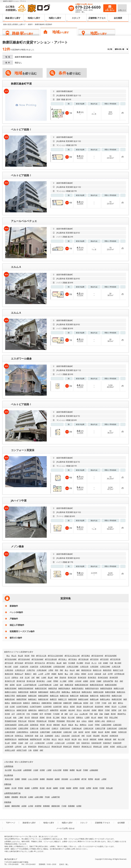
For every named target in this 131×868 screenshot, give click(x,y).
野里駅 (21, 788)
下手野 (97, 703)
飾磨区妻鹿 (73, 699)
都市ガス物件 (16, 638)
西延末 (64, 717)
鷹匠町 (101, 710)
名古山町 (8, 717)
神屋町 (54, 674)
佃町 (66, 714)
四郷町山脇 (77, 703)
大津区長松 (9, 670)
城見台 (66, 707)
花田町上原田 (23, 725)
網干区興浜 (86, 656)
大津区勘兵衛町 (59, 667)
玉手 (13, 714)
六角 (30, 750)
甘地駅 (62, 788)
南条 (15, 717)
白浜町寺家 (57, 707)
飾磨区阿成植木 (64, 688)
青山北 (14, 656)
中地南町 (35, 714)
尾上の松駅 (17, 770)
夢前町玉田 (67, 747)
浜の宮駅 (8, 770)
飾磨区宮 (53, 699)
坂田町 (12, 685)
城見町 (72, 707)
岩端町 (106, 663)
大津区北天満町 (73, 667)
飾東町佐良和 (17, 703)
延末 (78, 721)
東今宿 (49, 725)
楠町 (38, 677)
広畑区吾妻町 (106, 725)
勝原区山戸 (19, 674)
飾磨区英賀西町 (111, 685)
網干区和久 (51, 663)
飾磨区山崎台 (105, 699)
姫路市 (30, 24)
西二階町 (56, 717)
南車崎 (101, 739)
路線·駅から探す (13, 18)
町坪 (41, 714)
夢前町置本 (32, 747)
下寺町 (104, 703)
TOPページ (11, 823)
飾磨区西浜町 (10, 699)
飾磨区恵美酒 (23, 692)
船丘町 (101, 732)
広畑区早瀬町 (45, 732)
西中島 (49, 717)
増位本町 (105, 736)
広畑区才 (55, 728)
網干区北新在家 (51, 659)
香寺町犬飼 (72, 677)
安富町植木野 (96, 743)
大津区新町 (94, 667)
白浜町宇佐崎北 (22, 707)
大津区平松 (31, 670)
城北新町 (63, 710)
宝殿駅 (17, 779)
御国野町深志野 (36, 739)
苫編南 (107, 714)
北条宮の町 (76, 736)
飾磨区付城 (64, 696)
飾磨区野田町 (22, 699)
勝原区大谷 (97, 670)
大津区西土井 (20, 670)
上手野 (47, 674)
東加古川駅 (9, 779)
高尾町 (94, 710)
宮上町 (7, 743)
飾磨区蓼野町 (43, 696)
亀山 (66, 674)
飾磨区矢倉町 (83, 699)
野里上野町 (114, 717)
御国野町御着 (23, 739)
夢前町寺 (77, 747)
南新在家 (108, 739)
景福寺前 (63, 677)
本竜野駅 (38, 806)
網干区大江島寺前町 (55, 656)
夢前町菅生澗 (57, 747)
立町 (120, 710)
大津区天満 (116, 667)
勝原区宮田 (9, 674)
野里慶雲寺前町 (11, 721)
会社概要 (118, 18)
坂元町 (19, 685)
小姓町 (49, 681)
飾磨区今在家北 (11, 692)
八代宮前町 (71, 743)
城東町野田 (54, 710)
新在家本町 (99, 707)
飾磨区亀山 (66, 692)
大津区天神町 (105, 667)
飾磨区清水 (121, 692)
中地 (28, 714)
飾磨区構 (33, 692)
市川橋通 (72, 663)
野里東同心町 (42, 721)
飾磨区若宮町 (117, 699)
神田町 (84, 674)
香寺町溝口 (41, 681)
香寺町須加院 (103, 677)
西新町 (42, 717)
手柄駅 (86, 770)
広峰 (75, 732)
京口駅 (14, 788)
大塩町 (16, 667)
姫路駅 (57, 779)
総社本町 (87, 710)
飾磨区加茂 (76, 692)
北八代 (7, 677)
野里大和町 (71, 721)
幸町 (121, 681)
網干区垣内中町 (97, 656)
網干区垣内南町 (38, 659)
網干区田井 (94, 659)
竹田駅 (102, 788)
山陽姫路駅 (94, 770)
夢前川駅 (23, 797)
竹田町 (107, 710)
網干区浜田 (9, 663)
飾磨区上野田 (55, 692)
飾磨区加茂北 (87, 692)
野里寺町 (32, 721)
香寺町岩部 (82, 677)
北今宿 (90, 674)
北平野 (110, 674)
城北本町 (72, 710)
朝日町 (27, 656)
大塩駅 (36, 770)
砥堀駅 (27, 788)
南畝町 (100, 717)
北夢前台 (15, 677)
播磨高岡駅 (16, 806)
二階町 (21, 717)
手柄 (91, 714)
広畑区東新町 (57, 732)
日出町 (91, 725)
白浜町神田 (47, 707)
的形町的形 (114, 736)
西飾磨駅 (15, 797)
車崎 (56, 677)
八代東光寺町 (40, 743)
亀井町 (61, 674)
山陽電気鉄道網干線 (12, 793)
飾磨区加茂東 (98, 692)
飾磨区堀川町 (43, 699)
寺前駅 (82, 788)
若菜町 (36, 750)
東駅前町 (57, 725)
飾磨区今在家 (119, 688)
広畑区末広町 (88, 728)
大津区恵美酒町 (46, 667)
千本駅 (64, 806)
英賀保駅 (65, 779)
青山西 (20, 656)
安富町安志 (86, 743)
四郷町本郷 (57, 703)
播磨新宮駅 (56, 806)
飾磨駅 (72, 770)
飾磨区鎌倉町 (43, 692)
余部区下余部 (22, 750)
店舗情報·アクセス (97, 18)
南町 (115, 739)
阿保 (33, 656)
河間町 (71, 681)
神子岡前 (47, 739)
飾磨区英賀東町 (11, 688)
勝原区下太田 (118, 670)
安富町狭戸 (107, 743)
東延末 (71, 725)
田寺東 (7, 714)
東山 (76, 725)
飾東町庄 (27, 703)
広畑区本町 (68, 732)
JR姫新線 (8, 802)
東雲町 (86, 703)
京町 (33, 677)
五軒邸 (92, 681)
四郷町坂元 (36, 703)
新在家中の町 (88, 707)
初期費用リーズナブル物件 (22, 631)
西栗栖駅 (71, 806)
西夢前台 (80, 717)
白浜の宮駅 (57, 770)
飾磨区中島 (94, 696)
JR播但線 (8, 784)
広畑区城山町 (77, 728)
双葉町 (94, 732)
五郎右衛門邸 (108, 681)
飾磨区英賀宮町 (41, 688)
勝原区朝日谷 (86, 670)
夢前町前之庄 (87, 747)
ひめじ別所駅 (33, 779)
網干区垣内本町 (24, 659)
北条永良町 (66, 736)
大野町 (51, 670)
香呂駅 (42, 788)
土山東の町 (84, 714)
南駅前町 (93, 739)
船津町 (107, 732)
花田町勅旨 (34, 725)
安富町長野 (117, 743)
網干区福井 (19, 663)
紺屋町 (86, 681)
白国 (7, 707)
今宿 (100, 663)
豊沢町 (113, 714)
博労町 (42, 725)
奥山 (66, 670)
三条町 (56, 685)
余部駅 (24, 806)
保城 (37, 736)
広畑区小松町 (45, 728)
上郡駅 (104, 779)
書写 (115, 703)
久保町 (44, 677)
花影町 (91, 721)
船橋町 (114, 732)
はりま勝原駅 (75, 779)
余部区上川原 (122, 747)
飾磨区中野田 (105, 696)
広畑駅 (31, 797)
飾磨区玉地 (54, 696)
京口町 (27, 677)
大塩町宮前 (34, 667)
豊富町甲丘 (122, 714)
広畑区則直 (34, 732)
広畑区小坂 (34, 728)
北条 (41, 736)
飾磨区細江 (32, 699)
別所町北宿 (122, 732)
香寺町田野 (114, 677)
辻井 (71, 714)
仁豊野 (87, 717)
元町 (26, 743)
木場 (21, 677)
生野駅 (89, 788)
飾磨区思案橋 (110, 692)
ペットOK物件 (16, 612)
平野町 (97, 725)
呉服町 (99, 681)
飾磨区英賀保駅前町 (26, 688)
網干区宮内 (29, 663)
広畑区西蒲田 (10, 732)
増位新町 (96, 736)
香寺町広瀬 (31, 681)
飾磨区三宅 (63, 699)
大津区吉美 (84, 667)
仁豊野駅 (35, 788)
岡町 (62, 670)
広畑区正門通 (100, 728)
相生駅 (97, 779)
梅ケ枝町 (118, 663)
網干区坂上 (63, 659)
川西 (71, 674)
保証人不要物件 (17, 625)
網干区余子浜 (40, 663)
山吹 (25, 747)
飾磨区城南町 (22, 696)
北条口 (57, 736)
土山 (76, 714)
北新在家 (98, 674)
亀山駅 (79, 770)
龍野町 (114, 710)
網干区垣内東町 (11, 659)
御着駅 (42, 779)
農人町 (94, 717)
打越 (111, 663)
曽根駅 (24, 779)
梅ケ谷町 (8, 667)
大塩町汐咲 (24, 667)
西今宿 (27, 717)
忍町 (92, 703)
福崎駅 (55, 788)
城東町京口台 (10, 710)
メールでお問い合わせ (65, 828)
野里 (106, 717)
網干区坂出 (73, 659)
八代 (31, 743)
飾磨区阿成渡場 (106, 688)
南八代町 (121, 739)
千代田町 (56, 714)
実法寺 (114, 707)
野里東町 (52, 721)
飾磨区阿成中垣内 (92, 688)
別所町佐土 (19, 736)
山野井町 (18, 747)
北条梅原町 (49, 736)
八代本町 (50, 743)
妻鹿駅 (66, 770)
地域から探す (34, 18)
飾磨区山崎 (94, 699)
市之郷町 (80, 663)
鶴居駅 (69, 788)
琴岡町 (56, 681)
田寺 (125, 710)
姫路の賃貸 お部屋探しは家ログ (14, 24)
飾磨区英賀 (69, 685)
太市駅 (31, 806)
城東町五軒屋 (22, 710)
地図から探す (55, 18)
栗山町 (50, 677)
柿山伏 (72, 670)
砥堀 (96, 714)
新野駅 (75, 788)
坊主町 (89, 736)
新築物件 (14, 606)
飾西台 (7, 703)
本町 (83, 736)
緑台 (80, 739)
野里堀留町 (61, 721)
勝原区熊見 (107, 670)
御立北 (54, 739)
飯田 (65, 663)
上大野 (41, 674)
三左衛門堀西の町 (30, 685)
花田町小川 (111, 721)
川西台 (77, 674)
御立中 (61, 739)
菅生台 (79, 710)
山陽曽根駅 (27, 770)
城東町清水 (32, 710)
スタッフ (76, 18)
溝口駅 (49, 788)
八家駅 (49, 770)
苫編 (101, 714)
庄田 (110, 703)
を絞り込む (26, 73)
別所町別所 (29, 736)
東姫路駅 (50, 779)
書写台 (121, 703)
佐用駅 (79, 806)
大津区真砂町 (42, 670)
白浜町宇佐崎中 (36, 707)
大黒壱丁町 (21, 714)
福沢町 (81, 732)
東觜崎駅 (46, 806)
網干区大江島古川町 (72, 656)
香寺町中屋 (21, 681)
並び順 (110, 49)
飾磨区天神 (74, 696)
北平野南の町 (119, 674)
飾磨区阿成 (53, 688)
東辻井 (64, 725)
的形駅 (42, 770)
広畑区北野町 (23, 728)
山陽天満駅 (39, 797)
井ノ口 (94, 663)
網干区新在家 (84, 659)
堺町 (7, 685)
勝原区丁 (28, 674)
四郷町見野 (67, 703)
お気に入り (122, 10)
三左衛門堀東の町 (45, 685)
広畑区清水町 (65, 728)
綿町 (41, 750)
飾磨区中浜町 (117, 696)
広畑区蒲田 (117, 725)
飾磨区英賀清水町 (97, 685)
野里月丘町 (22, 721)
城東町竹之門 (43, 710)
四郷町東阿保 (47, 703)
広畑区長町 (123, 728)
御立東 (74, 739)
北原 (104, 674)
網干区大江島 (41, 656)
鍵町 (78, 670)
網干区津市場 (115, 659)
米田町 (112, 747)
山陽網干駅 (56, 797)
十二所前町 (122, 707)
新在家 (79, 707)
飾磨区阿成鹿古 (78, 688)
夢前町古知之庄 (44, 747)
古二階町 (63, 681)
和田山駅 (109, 788)
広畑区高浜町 (112, 728)
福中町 (87, 732)
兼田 (35, 674)
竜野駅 (91, 779)
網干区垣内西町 (111, 656)
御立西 (67, 739)
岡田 (57, 670)
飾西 (125, 699)
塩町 (62, 685)
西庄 (116, 681)
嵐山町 (59, 663)
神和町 (107, 707)
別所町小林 (9, 736)
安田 (78, 743)
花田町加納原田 (11, 725)
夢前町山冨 (98, 747)
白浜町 (12, 707)
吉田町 (106, 747)
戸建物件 (14, 619)
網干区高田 (104, 659)
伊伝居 (87, 663)
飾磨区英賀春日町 (82, 685)
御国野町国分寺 (11, 739)
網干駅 (84, 779)
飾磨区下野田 (10, 696)
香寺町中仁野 (10, 681)
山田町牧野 (9, 747)
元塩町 (21, 743)
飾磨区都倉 (84, 696)
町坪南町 (48, 714)
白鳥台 (84, 721)
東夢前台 (83, 725)
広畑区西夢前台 (22, 732)
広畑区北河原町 (11, 728)
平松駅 (47, 797)
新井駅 (95, 788)
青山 (8, 656)
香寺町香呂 (92, 677)
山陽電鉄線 (9, 766)
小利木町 (78, 681)
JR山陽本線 (9, 775)
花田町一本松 (100, 721)
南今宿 (86, 739)
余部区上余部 (10, 750)
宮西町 (14, 743)
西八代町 (71, 717)
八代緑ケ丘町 (60, 743)
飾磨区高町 (32, 696)
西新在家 (35, 717)
